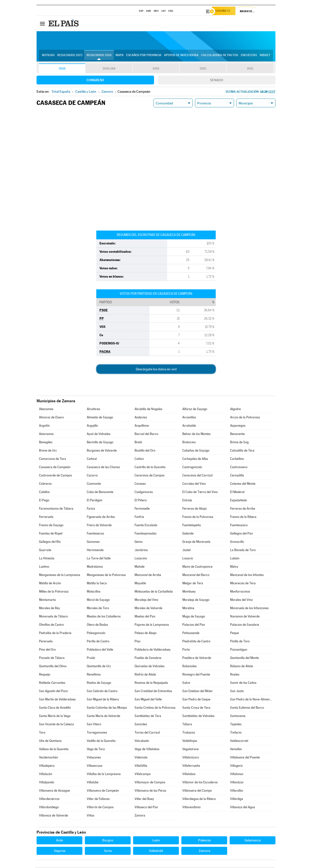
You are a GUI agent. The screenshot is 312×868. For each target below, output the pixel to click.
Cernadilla (237, 476)
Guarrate (45, 551)
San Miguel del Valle (148, 700)
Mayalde (140, 584)
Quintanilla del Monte (244, 659)
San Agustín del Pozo (53, 692)
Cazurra (92, 476)
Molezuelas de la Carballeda (154, 592)
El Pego (44, 501)
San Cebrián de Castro (102, 692)
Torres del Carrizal (147, 733)
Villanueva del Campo (197, 791)
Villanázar (237, 783)
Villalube (93, 783)
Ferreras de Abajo (195, 509)
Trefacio (236, 733)
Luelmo (44, 567)
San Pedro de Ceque (196, 700)
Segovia (60, 851)
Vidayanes (94, 758)
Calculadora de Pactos (220, 56)
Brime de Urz (48, 451)
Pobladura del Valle (100, 650)
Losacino (141, 559)
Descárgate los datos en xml (156, 370)
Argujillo (92, 426)
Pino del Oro (47, 650)
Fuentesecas (95, 534)
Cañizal (92, 459)
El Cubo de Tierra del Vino (200, 493)
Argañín (44, 426)
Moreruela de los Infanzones (249, 609)
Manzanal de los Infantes (247, 576)
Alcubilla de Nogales (148, 410)
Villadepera (47, 766)
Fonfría (139, 518)
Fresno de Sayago (51, 526)
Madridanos (95, 567)
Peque (234, 634)
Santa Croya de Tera (196, 708)
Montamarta (47, 601)
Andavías (141, 418)
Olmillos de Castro (51, 625)
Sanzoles (141, 725)
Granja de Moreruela (196, 542)
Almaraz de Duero (51, 418)
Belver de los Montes (196, 435)
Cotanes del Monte (243, 484)
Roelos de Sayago (99, 683)
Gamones (93, 542)
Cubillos (44, 493)
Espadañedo (239, 501)
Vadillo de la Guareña (101, 742)
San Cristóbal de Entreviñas (153, 692)
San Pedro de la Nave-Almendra (252, 700)
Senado (217, 81)
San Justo (237, 692)
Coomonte (94, 484)
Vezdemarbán (49, 758)
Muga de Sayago (194, 617)
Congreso (95, 81)
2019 (62, 69)
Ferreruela (46, 518)
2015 (203, 69)
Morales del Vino (241, 601)
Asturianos (46, 435)
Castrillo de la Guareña (150, 468)
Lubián (235, 559)
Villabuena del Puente (245, 758)
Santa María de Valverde (103, 717)
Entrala (187, 501)
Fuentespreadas (146, 534)
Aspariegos (238, 426)
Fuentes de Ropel (51, 534)
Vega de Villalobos (147, 750)
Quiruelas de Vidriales (150, 667)
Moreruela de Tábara (53, 617)
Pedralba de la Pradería (55, 634)
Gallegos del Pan (241, 534)
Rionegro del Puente (196, 675)
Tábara (187, 725)
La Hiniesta (47, 559)
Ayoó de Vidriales (99, 435)
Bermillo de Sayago (100, 443)
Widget (265, 56)
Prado (91, 659)
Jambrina (141, 551)
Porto (186, 650)
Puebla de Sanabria (148, 659)
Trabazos (189, 733)
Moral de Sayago (98, 601)
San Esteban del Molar (198, 692)
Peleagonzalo (96, 634)
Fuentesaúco (239, 526)
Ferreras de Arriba (243, 509)
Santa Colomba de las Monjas (107, 708)
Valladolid (156, 851)
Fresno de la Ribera (243, 518)
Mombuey (189, 592)
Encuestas (249, 56)
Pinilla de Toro (240, 642)
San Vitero (94, 725)
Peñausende (191, 634)
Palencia (204, 841)
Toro (42, 733)
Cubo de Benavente (100, 493)
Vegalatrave (190, 750)
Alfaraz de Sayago (195, 410)
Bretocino (189, 443)
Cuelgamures (144, 493)
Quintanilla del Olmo (53, 667)
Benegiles (46, 443)
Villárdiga (237, 800)
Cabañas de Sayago (196, 451)
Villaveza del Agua (243, 808)
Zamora (140, 816)
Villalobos (189, 775)
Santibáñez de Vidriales (198, 717)
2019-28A (109, 69)
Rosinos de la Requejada (151, 683)
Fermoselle (142, 509)
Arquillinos (142, 426)
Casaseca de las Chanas (103, 468)
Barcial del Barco (146, 435)
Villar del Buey (144, 800)
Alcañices (93, 410)
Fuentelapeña (192, 526)
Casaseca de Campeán (55, 468)
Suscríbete (226, 11)
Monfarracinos (240, 592)
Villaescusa (95, 766)
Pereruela (46, 642)
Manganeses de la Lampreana (60, 576)
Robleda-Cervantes (52, 683)
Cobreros (45, 484)
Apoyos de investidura (181, 56)
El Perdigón (95, 501)
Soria (108, 851)
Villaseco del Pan (146, 808)
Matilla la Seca (97, 584)
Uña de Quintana (50, 742)
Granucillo (237, 542)
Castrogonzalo (192, 468)
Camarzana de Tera (53, 459)
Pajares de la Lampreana (152, 625)
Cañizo (139, 459)
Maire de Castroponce (197, 567)
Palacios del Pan (194, 625)
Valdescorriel (239, 742)
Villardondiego (49, 808)
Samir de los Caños (243, 683)
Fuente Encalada (146, 526)
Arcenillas (189, 418)
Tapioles (236, 725)
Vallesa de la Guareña (54, 750)
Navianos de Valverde (245, 617)
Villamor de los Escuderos (200, 783)
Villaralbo (237, 791)
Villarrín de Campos (100, 808)
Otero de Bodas (97, 625)
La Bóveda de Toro (243, 551)
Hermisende (95, 551)
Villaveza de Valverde (54, 816)
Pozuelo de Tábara (52, 659)
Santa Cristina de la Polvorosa (155, 708)
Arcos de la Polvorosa (245, 418)
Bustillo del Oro (145, 451)
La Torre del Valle (99, 559)
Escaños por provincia (144, 56)
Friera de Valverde (99, 526)
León (156, 841)
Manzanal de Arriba (148, 576)
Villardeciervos (49, 800)
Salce (186, 683)
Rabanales (190, 667)
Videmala (141, 758)
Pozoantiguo (239, 650)
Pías (137, 642)
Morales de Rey (49, 609)
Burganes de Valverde (102, 451)
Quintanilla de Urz (99, 667)
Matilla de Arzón (50, 584)
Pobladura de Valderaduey (153, 650)
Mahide (140, 567)
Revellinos (94, 675)
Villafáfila (141, 766)
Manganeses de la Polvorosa (106, 576)
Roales (235, 675)
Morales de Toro (98, 609)
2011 (250, 69)
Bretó (138, 443)
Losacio (188, 559)
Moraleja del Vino (146, 601)
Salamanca (253, 841)
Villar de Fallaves (98, 800)
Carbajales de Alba (195, 459)
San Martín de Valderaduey (57, 700)
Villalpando (47, 783)
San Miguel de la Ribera (103, 700)
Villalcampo (143, 775)
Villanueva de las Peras (150, 791)
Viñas (91, 816)
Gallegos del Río (50, 542)
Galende (188, 534)
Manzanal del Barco (196, 576)
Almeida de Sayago (100, 418)
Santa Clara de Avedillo (55, 708)
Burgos (108, 841)
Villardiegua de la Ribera (199, 800)
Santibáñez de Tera (148, 717)
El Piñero (141, 501)
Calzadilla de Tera (242, 451)
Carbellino (237, 459)
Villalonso (237, 775)
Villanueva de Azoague (54, 791)
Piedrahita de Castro (196, 642)
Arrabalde (189, 426)
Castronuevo (239, 468)
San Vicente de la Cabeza (56, 725)
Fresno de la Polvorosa (198, 518)
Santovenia (238, 717)
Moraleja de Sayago (196, 601)
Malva (234, 567)
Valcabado (142, 742)
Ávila (59, 841)
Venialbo (236, 750)
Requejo (45, 675)
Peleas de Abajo (146, 634)
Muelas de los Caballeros (104, 617)
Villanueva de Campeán (103, 791)
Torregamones (97, 733)
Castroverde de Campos (55, 476)
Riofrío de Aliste (145, 675)
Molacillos (94, 592)
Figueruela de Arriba (101, 518)
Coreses (140, 484)
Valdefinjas (190, 742)
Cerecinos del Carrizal (197, 476)
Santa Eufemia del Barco (247, 708)
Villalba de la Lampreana (104, 775)
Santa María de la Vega (55, 717)
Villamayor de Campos (150, 783)
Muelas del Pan (145, 617)
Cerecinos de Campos (150, 476)
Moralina (188, 609)
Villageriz (236, 766)
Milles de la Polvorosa (54, 592)
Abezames (46, 410)
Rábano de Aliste (242, 667)
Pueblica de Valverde (197, 659)
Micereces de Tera (243, 584)
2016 (156, 69)
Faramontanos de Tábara (56, 509)
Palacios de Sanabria (245, 625)
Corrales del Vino (194, 484)
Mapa (120, 56)
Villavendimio (191, 808)
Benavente (237, 435)
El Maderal (237, 493)
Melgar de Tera (193, 584)
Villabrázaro (191, 758)
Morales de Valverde (148, 609)
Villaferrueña (191, 766)
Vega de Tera (96, 750)
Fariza (91, 509)
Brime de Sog (239, 443)
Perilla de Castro (98, 642)
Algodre (235, 410)
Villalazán (46, 775)
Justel (186, 551)
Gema (139, 542)
